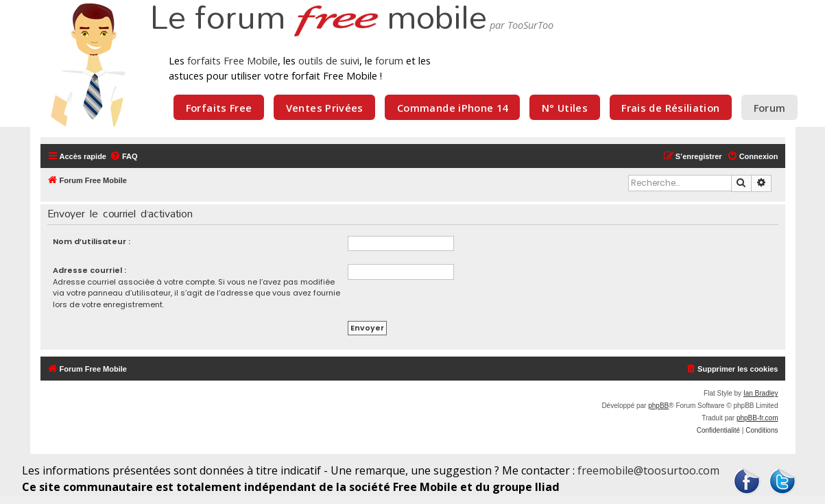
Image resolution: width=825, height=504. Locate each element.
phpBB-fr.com (757, 418)
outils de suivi (329, 60)
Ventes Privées (325, 108)
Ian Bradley (761, 393)
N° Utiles (565, 108)
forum (389, 60)
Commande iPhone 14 (453, 108)
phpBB (658, 406)
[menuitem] (124, 156)
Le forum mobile (318, 19)
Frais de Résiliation (670, 108)
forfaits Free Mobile (232, 60)
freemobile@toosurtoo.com (648, 470)
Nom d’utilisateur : (92, 241)
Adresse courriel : (89, 270)
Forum (770, 108)
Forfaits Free (219, 108)
